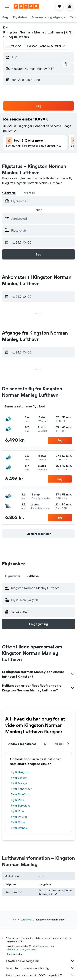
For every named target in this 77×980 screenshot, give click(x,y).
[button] (7, 6)
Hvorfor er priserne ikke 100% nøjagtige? (40, 975)
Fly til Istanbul (19, 828)
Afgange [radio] (29, 193)
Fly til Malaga (19, 783)
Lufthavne (26, 920)
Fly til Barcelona (21, 806)
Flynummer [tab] (13, 576)
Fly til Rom (17, 811)
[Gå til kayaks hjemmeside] (26, 6)
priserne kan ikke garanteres (21, 949)
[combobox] (13, 46)
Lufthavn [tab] (33, 576)
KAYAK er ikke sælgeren (40, 961)
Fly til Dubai (18, 822)
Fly (14, 920)
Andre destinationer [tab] (22, 744)
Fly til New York (20, 794)
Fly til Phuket (19, 817)
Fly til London (19, 778)
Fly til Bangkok (20, 772)
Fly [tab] (44, 744)
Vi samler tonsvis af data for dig (40, 968)
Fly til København (21, 789)
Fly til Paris (17, 800)
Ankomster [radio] (9, 193)
